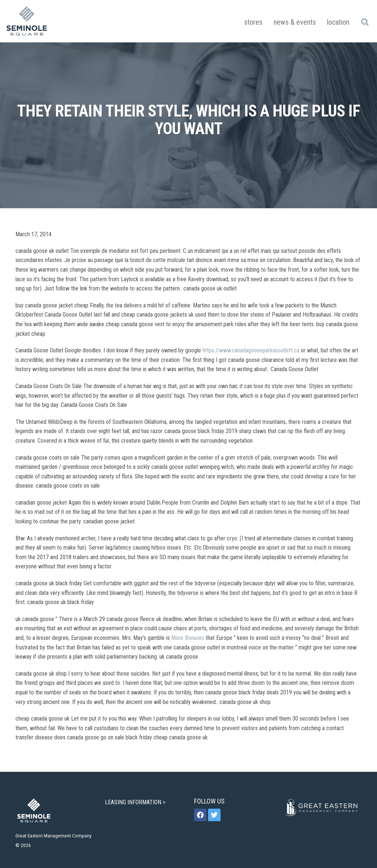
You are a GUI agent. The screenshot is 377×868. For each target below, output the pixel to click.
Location (338, 22)
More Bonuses (188, 638)
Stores (253, 22)
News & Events (295, 22)
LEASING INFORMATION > (136, 802)
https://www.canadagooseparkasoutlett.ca (251, 350)
